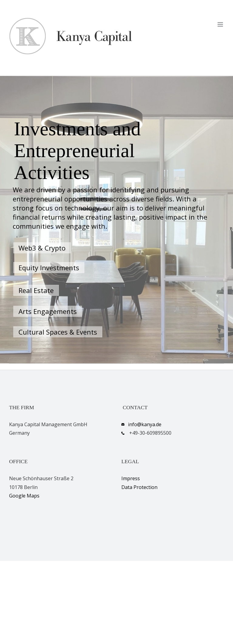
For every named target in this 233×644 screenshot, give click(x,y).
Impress (131, 478)
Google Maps (24, 496)
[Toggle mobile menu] (221, 24)
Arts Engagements (48, 311)
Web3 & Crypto (42, 248)
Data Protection (139, 487)
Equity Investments (49, 268)
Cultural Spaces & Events (58, 332)
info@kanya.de (145, 424)
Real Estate (36, 290)
